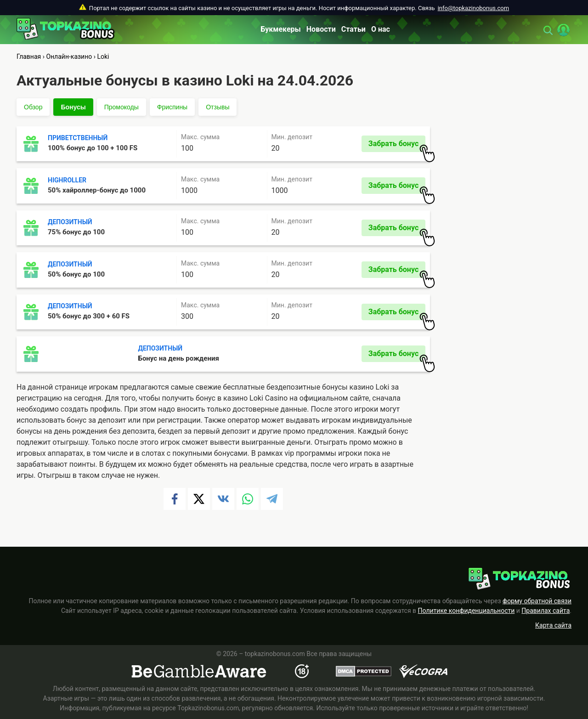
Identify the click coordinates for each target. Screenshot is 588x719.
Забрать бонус (397, 146)
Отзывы (218, 107)
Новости (321, 29)
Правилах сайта (546, 611)
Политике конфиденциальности (466, 611)
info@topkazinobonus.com (473, 8)
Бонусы (73, 107)
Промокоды (122, 107)
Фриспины (172, 107)
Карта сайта (553, 625)
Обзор (33, 107)
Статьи (353, 29)
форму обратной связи (537, 601)
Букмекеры (281, 29)
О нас (381, 29)
